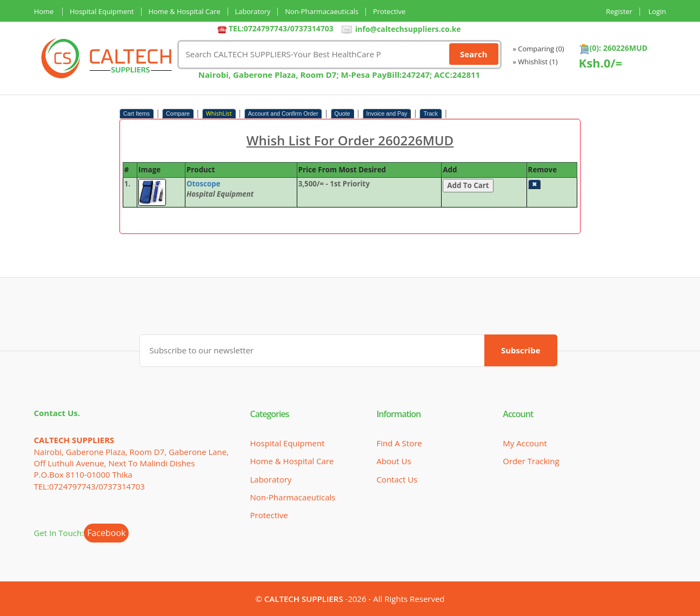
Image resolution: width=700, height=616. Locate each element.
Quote (342, 113)
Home (44, 12)
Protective (392, 12)
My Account (525, 443)
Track (430, 113)
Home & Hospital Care (185, 12)
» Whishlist (535, 62)
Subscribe (521, 350)
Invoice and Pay (387, 113)
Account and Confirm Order (283, 113)
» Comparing (539, 49)
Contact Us (397, 479)
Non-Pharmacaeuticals (324, 12)
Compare (178, 113)
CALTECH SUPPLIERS (304, 599)
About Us (394, 461)
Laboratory (254, 12)
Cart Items (136, 113)
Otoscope (204, 184)
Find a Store (399, 443)
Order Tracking (531, 461)
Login (658, 12)
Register (619, 12)
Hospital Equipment (102, 12)
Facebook (106, 533)
